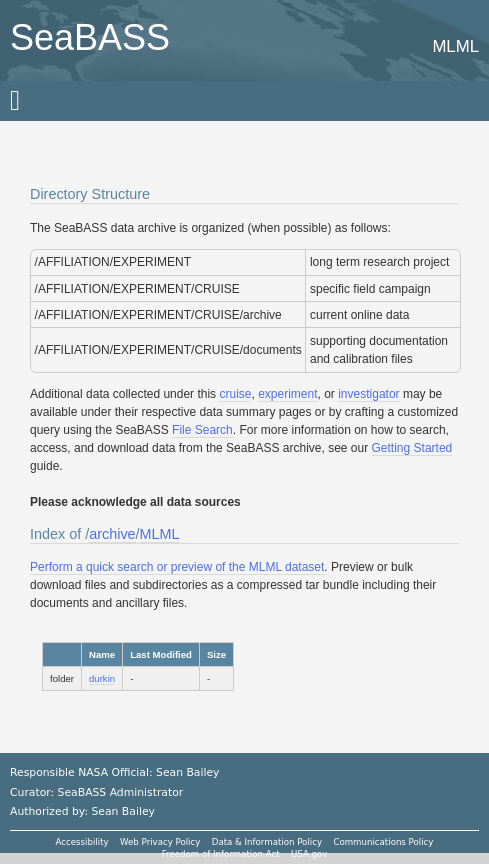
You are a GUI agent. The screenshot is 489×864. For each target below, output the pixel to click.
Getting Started (412, 448)
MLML (160, 534)
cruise (235, 394)
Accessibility (82, 842)
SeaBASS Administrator (121, 792)
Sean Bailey (122, 811)
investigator (368, 394)
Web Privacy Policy (160, 842)
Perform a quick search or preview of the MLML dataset (177, 567)
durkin (102, 678)
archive (112, 534)
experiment (287, 394)
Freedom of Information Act (221, 854)
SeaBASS (90, 37)
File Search (202, 430)
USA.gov (309, 854)
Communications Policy (383, 842)
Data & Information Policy (267, 842)
